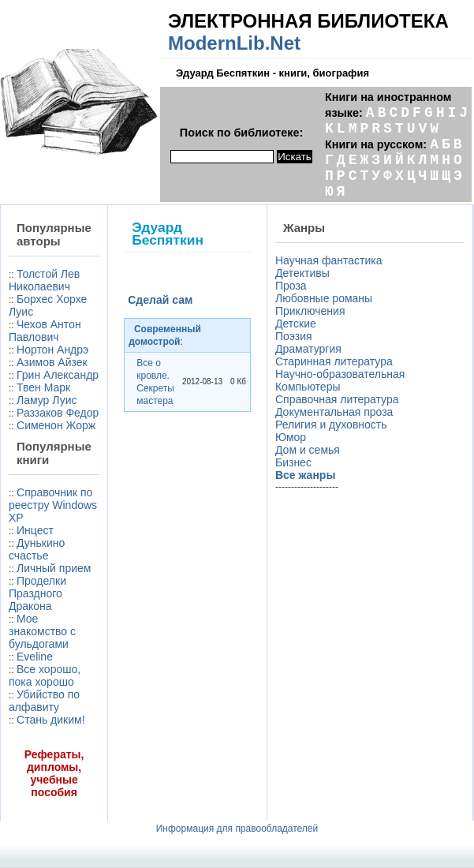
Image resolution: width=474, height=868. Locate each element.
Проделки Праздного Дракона (37, 593)
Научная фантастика (329, 260)
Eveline (35, 657)
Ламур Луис (47, 400)
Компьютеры (308, 387)
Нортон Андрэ (52, 350)
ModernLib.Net (234, 43)
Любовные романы (324, 298)
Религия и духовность (331, 425)
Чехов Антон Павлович (45, 331)
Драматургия (308, 349)
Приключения (310, 311)
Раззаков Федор (58, 413)
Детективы (302, 273)
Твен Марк (43, 387)
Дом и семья (308, 450)
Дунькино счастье (37, 549)
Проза (291, 286)
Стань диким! (51, 720)
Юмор (291, 437)
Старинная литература (334, 361)
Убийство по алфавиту (44, 701)
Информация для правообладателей (237, 829)
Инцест (35, 530)
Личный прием (54, 568)
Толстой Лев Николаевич (44, 280)
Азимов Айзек (52, 362)
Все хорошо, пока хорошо (45, 675)
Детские (296, 324)
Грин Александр (58, 375)
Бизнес (293, 462)
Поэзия (294, 336)
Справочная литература (337, 399)
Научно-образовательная (340, 374)
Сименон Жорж (56, 425)
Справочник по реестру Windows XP (53, 505)
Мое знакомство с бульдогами (42, 631)
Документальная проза (334, 412)
